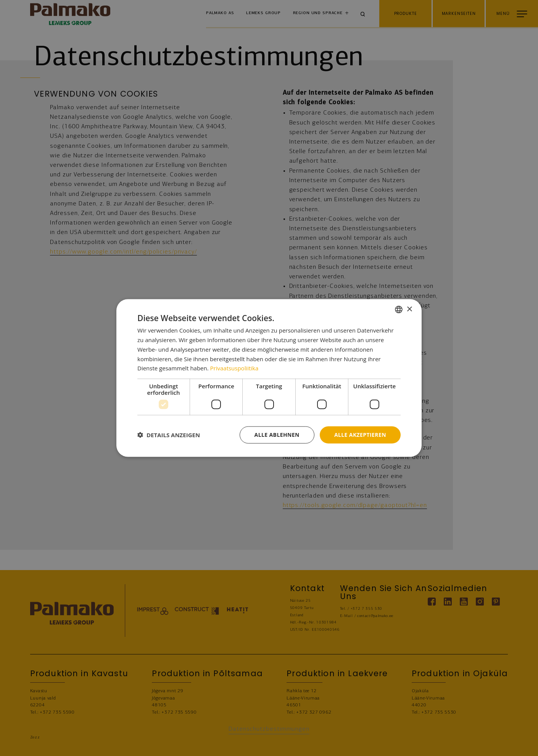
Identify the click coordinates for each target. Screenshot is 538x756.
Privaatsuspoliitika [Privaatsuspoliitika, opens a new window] (234, 368)
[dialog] (269, 378)
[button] (169, 435)
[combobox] (399, 310)
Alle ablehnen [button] (277, 435)
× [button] (409, 309)
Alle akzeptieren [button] (360, 435)
